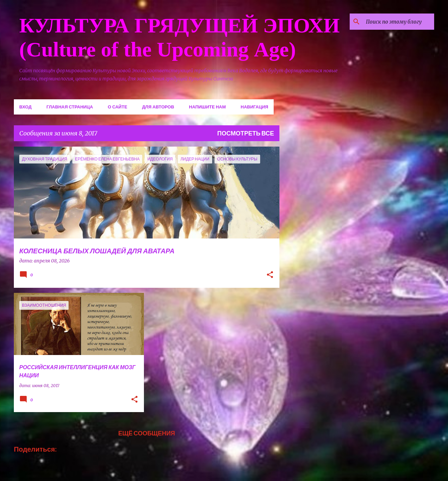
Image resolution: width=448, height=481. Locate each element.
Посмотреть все (246, 133)
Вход (25, 107)
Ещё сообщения (147, 433)
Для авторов (158, 107)
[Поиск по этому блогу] (399, 22)
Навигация (254, 107)
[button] (270, 275)
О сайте (118, 107)
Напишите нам (207, 107)
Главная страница (70, 107)
